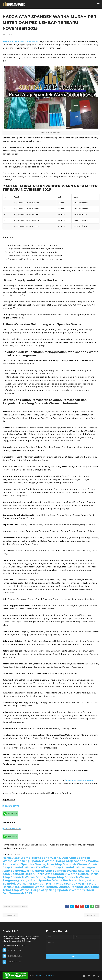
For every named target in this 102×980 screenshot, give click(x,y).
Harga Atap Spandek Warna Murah (20, 41)
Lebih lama (91, 915)
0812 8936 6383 (12, 829)
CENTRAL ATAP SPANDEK (44, 975)
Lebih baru (11, 915)
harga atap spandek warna (79, 780)
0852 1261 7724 (12, 806)
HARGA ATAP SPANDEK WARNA (15, 906)
